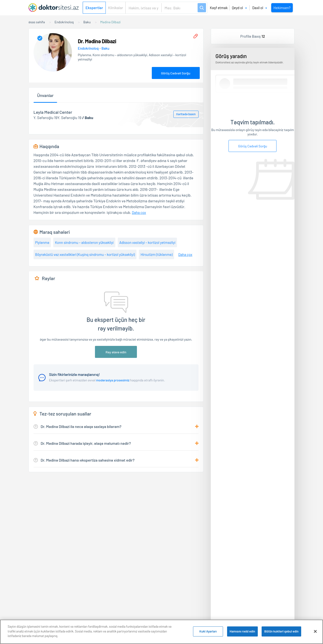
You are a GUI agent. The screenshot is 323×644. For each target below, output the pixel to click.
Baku (105, 48)
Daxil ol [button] (260, 8)
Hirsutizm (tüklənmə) (156, 254)
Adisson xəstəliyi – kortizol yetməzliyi (147, 242)
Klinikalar (116, 8)
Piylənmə (42, 242)
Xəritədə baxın (186, 114)
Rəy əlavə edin (116, 352)
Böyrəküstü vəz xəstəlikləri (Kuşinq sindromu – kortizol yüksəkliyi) (85, 254)
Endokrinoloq (89, 48)
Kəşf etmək (219, 8)
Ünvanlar (45, 95)
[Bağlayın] (315, 632)
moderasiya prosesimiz (113, 380)
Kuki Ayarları (208, 632)
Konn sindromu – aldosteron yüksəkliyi (84, 242)
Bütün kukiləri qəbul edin (281, 632)
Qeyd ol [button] (239, 8)
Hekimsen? (282, 8)
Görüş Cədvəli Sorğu (176, 73)
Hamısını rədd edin (243, 632)
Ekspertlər (94, 8)
